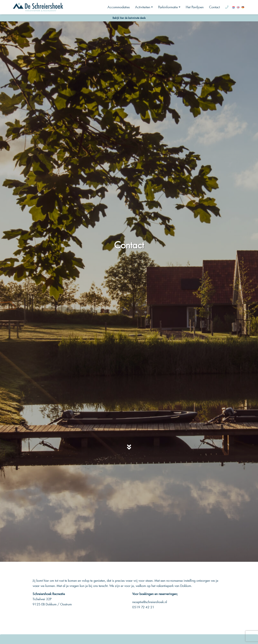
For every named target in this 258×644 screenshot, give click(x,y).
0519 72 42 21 (143, 607)
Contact (214, 7)
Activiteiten (143, 7)
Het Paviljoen (195, 7)
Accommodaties (119, 7)
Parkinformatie (168, 7)
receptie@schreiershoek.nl (150, 602)
